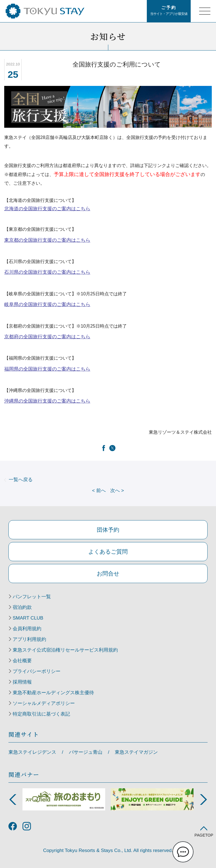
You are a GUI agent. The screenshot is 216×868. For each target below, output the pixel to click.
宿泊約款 (22, 607)
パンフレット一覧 (32, 597)
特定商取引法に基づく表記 (41, 714)
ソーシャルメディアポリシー (44, 703)
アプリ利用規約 (29, 639)
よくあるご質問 (108, 552)
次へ (117, 491)
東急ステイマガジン (136, 752)
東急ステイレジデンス (32, 752)
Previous (13, 800)
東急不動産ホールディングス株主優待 (53, 693)
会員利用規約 (27, 629)
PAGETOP (204, 835)
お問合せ (108, 574)
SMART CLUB (28, 618)
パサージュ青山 (86, 752)
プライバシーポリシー (37, 671)
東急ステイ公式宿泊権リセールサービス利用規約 (65, 650)
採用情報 (22, 682)
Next (203, 800)
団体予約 (108, 530)
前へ (99, 491)
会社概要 (22, 661)
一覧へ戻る (21, 480)
